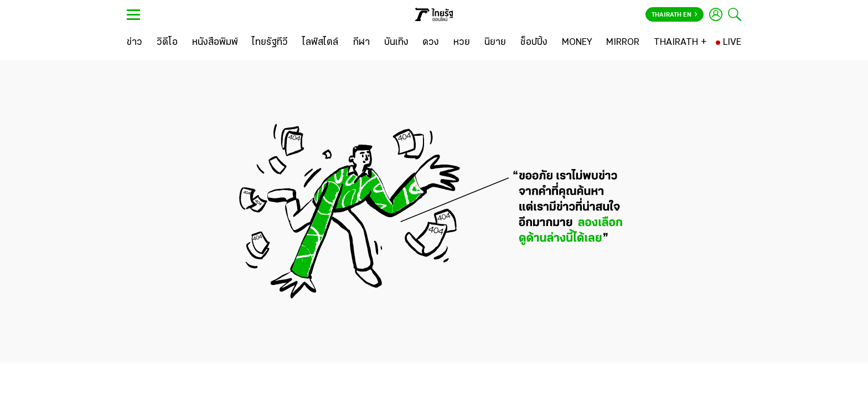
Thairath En (675, 15)
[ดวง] (431, 43)
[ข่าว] (135, 43)
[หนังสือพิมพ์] (215, 43)
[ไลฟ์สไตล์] (320, 43)
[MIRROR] (623, 43)
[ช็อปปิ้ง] (534, 43)
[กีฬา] (361, 43)
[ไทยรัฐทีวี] (270, 43)
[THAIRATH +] (680, 43)
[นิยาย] (495, 43)
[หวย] (462, 43)
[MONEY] (577, 43)
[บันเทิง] (396, 43)
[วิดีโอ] (167, 43)
